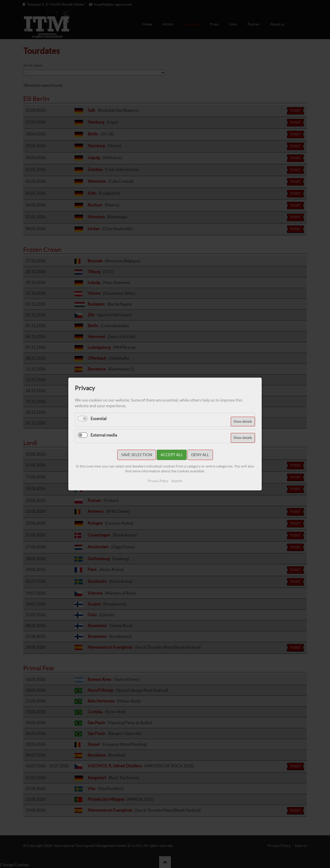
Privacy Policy (158, 481)
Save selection (137, 455)
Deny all (200, 455)
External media (104, 435)
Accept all (172, 455)
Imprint (177, 481)
